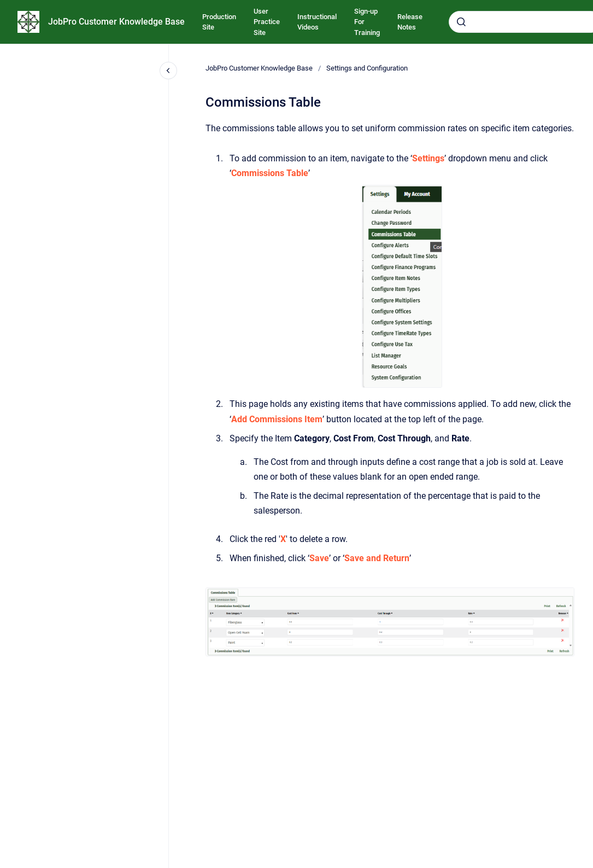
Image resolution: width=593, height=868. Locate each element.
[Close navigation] (168, 71)
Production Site (219, 22)
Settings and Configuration (367, 68)
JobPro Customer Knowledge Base (116, 22)
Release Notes (410, 22)
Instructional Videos (317, 22)
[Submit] (461, 22)
